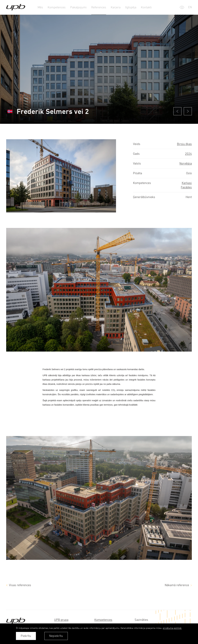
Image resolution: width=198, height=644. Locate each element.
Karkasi (187, 183)
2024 (188, 154)
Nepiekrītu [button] (56, 636)
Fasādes (186, 187)
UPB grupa (61, 620)
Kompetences (103, 620)
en (190, 7)
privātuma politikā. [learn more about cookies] (172, 628)
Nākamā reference (177, 585)
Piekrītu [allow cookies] (26, 636)
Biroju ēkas (184, 144)
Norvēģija (186, 163)
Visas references (20, 585)
